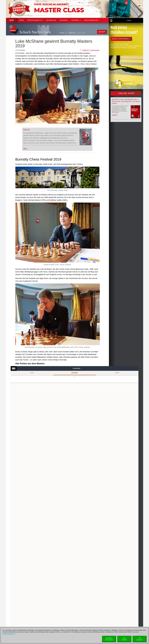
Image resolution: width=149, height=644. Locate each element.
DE (77, 33)
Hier (61, 632)
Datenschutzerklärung (9, 634)
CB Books (64, 20)
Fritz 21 (26, 130)
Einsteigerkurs (91, 20)
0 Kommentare (95, 50)
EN (79, 33)
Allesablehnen (124, 639)
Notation (74, 373)
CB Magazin (51, 20)
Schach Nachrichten (35, 32)
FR (84, 33)
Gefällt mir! (86, 50)
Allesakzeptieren (139, 639)
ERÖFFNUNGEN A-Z (35, 20)
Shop (12, 20)
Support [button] (76, 20)
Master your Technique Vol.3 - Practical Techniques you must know (126, 101)
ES (82, 33)
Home (22, 20)
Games (117, 373)
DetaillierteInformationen (109, 639)
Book (32, 373)
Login (129, 21)
